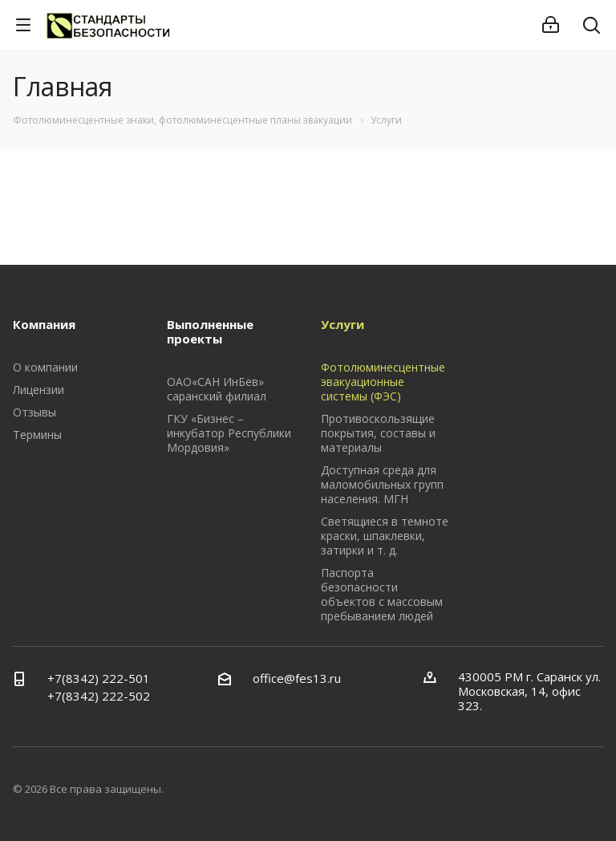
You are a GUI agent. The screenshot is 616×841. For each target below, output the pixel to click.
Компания (44, 324)
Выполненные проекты (210, 331)
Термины (37, 435)
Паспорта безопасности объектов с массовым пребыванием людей (382, 594)
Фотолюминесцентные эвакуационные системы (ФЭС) (383, 382)
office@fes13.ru (297, 678)
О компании (45, 367)
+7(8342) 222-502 (99, 696)
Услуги (342, 324)
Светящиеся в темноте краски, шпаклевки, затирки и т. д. (385, 536)
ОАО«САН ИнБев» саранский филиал (217, 389)
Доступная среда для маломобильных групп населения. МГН (382, 484)
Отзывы (34, 412)
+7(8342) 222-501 (99, 678)
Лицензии (38, 390)
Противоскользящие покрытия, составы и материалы (378, 433)
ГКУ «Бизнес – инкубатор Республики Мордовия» (229, 433)
